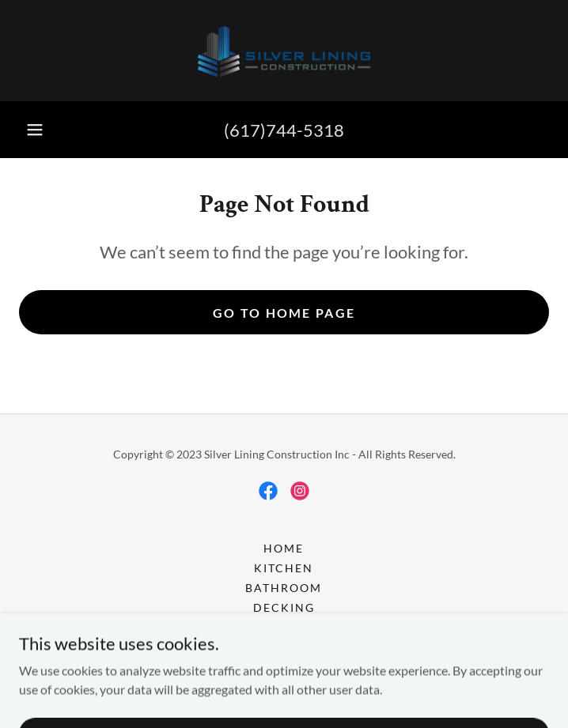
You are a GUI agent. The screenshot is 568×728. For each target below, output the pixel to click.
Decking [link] (284, 607)
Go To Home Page (284, 313)
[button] (35, 130)
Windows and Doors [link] (284, 647)
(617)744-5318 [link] (284, 130)
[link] (284, 51)
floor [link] (284, 627)
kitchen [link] (284, 568)
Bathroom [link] (284, 588)
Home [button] (284, 548)
